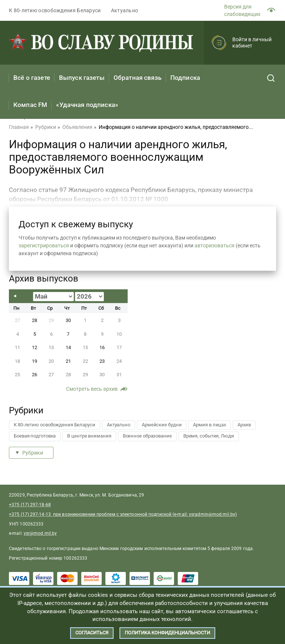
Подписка (185, 78)
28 (35, 320)
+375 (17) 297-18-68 (30, 505)
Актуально (125, 10)
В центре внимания (89, 436)
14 (68, 347)
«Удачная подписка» (87, 105)
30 (68, 320)
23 (102, 361)
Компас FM (30, 105)
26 (35, 375)
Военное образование (147, 436)
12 (35, 347)
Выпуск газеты (82, 78)
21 (68, 361)
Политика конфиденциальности (167, 633)
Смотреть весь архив (92, 389)
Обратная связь (137, 78)
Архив (244, 425)
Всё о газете (32, 78)
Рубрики (33, 453)
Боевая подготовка (35, 436)
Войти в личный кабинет (252, 43)
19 (35, 361)
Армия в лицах (209, 425)
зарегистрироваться (44, 245)
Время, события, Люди (209, 436)
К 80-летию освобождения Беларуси (55, 10)
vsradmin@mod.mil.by (212, 514)
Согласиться (92, 633)
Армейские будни (162, 425)
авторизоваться (214, 245)
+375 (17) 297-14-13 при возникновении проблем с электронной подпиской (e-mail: (99, 514)
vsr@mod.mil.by (40, 533)
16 (102, 347)
